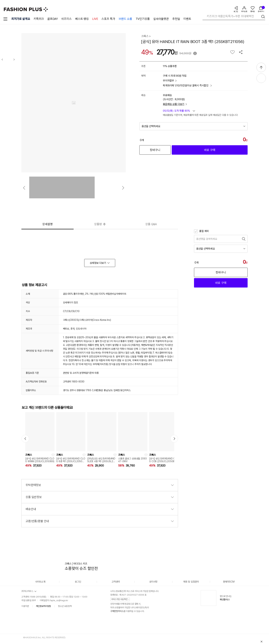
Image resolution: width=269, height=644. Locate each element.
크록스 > (146, 36)
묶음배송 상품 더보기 (175, 104)
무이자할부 (170, 81)
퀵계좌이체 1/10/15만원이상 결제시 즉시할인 (187, 86)
